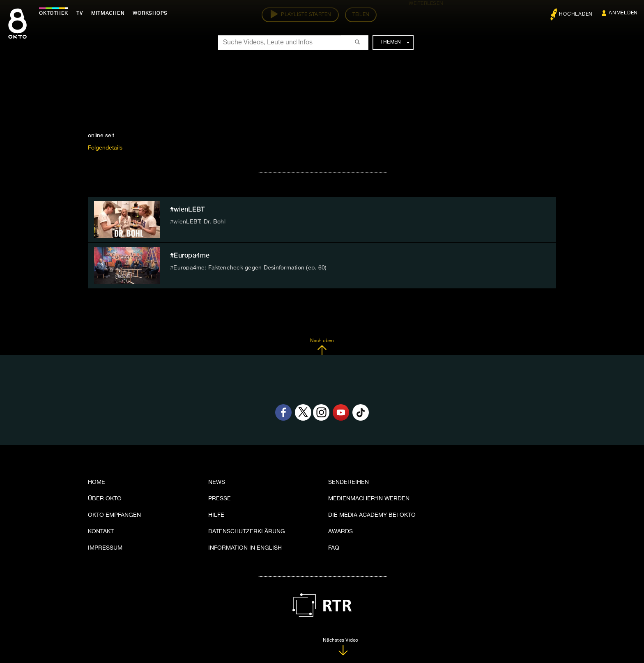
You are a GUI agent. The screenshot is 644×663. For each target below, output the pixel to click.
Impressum (105, 548)
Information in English (245, 548)
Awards (340, 532)
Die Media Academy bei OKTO (372, 515)
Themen (395, 42)
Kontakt (101, 532)
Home (97, 482)
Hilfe (216, 515)
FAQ (334, 548)
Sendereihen (348, 482)
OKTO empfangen (114, 515)
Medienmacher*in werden (369, 499)
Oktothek (54, 13)
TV (80, 13)
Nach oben (322, 347)
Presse (220, 499)
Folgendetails (105, 148)
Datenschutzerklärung (247, 532)
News (217, 482)
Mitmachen (108, 13)
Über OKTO (105, 499)
